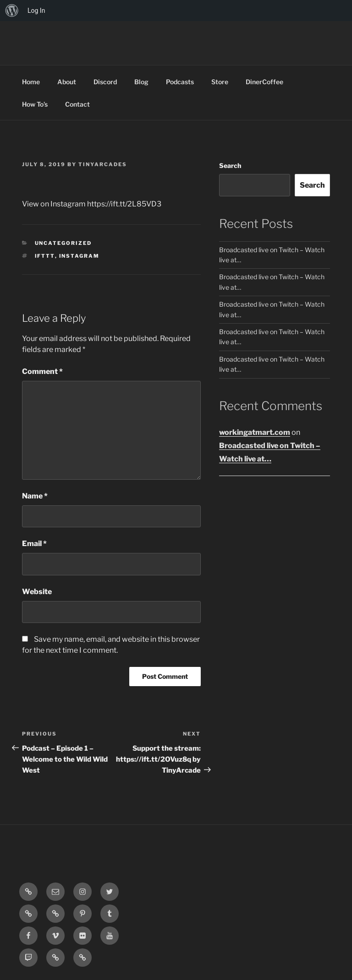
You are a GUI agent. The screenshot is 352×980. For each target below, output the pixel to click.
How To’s (35, 104)
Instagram (80, 256)
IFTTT (45, 256)
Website (37, 592)
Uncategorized (63, 243)
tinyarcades (103, 164)
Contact (77, 104)
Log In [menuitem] (36, 11)
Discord (105, 82)
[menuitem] (12, 11)
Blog (141, 82)
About (67, 82)
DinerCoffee (264, 82)
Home (31, 82)
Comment (42, 371)
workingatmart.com (255, 432)
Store (220, 82)
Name (35, 496)
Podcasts (180, 82)
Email (34, 544)
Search (230, 165)
